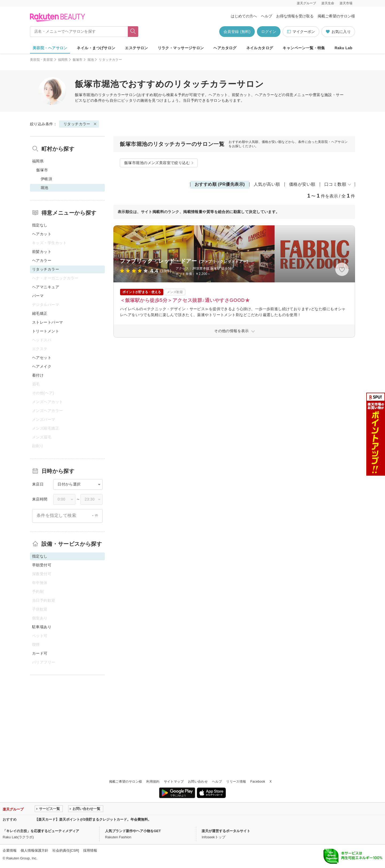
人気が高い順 (267, 184)
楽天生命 (328, 3)
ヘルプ (267, 16)
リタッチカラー (112, 95)
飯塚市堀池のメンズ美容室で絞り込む (157, 163)
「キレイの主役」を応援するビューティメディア (41, 831)
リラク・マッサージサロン (181, 48)
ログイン (269, 32)
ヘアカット (42, 234)
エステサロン (136, 48)
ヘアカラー (42, 260)
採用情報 (90, 850)
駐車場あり (42, 627)
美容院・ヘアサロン (50, 48)
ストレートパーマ (47, 322)
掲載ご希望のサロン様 (336, 16)
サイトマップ (174, 782)
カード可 (40, 653)
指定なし (40, 225)
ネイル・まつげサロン (96, 48)
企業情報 (10, 850)
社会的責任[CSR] (66, 850)
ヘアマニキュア (46, 287)
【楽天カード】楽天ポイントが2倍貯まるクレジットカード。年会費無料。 (93, 819)
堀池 (91, 60)
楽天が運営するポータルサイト (226, 831)
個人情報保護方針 (34, 850)
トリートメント (46, 331)
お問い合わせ (198, 782)
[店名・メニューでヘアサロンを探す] (79, 32)
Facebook (258, 782)
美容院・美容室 (42, 60)
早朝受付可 (42, 565)
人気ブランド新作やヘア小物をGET (133, 831)
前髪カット (42, 252)
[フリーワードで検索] (133, 32)
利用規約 (153, 782)
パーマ (38, 296)
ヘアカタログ (225, 48)
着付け (38, 375)
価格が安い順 (302, 184)
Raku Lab (344, 48)
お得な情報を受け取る (295, 16)
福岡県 (63, 60)
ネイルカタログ (260, 48)
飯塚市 (78, 60)
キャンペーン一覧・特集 (304, 48)
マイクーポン (301, 32)
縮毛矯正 (40, 313)
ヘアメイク (42, 366)
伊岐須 (46, 179)
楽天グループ (306, 3)
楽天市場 (346, 3)
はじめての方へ (244, 16)
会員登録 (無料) (237, 32)
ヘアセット (42, 358)
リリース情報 (236, 782)
